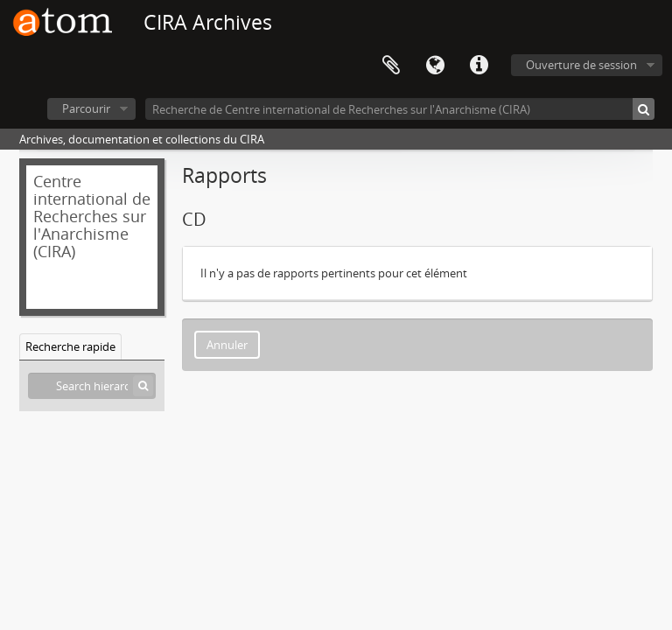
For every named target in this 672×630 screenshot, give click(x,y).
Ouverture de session (581, 65)
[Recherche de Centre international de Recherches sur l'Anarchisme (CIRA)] (400, 109)
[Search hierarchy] (92, 386)
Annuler (227, 345)
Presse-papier (391, 66)
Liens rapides (479, 66)
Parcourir (86, 108)
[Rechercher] (644, 109)
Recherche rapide (70, 346)
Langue (435, 66)
